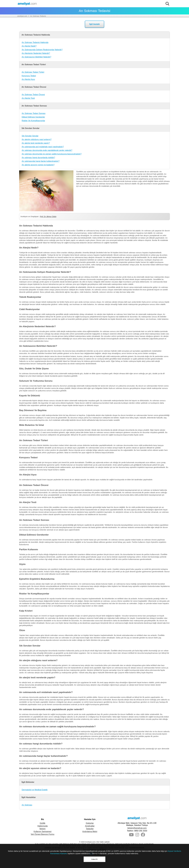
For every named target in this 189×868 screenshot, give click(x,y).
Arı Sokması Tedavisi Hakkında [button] (36, 35)
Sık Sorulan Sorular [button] (30, 128)
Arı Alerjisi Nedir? (29, 46)
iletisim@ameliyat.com (137, 828)
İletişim (43, 829)
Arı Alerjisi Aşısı (28, 79)
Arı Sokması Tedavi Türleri (33, 72)
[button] (167, 4)
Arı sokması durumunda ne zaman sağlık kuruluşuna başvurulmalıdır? (52, 154)
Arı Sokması (27, 805)
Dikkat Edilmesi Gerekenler (33, 117)
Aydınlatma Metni (90, 831)
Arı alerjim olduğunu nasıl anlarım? (37, 139)
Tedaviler (90, 829)
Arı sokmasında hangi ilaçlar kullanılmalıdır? (41, 161)
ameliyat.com (22, 16)
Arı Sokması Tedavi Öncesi (33, 95)
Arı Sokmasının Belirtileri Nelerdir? (36, 57)
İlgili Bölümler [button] (28, 782)
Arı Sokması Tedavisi (38, 16)
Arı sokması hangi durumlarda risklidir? (38, 158)
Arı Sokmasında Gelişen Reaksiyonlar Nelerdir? (42, 50)
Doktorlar (90, 823)
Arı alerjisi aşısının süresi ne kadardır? (38, 165)
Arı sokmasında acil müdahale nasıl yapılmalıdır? (43, 147)
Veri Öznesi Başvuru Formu (43, 834)
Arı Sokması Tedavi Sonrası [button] (34, 106)
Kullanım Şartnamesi (43, 831)
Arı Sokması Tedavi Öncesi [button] (34, 87)
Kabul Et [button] (94, 859)
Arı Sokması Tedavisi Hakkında (35, 42)
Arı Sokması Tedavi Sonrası (34, 113)
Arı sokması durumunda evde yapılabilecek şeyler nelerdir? (47, 150)
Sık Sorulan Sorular (30, 136)
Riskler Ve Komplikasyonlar (33, 121)
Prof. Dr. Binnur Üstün (48, 217)
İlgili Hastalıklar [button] (29, 797)
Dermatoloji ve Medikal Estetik (35, 790)
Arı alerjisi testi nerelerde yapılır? (36, 143)
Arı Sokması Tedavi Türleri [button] (34, 65)
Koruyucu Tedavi (29, 76)
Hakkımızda (43, 826)
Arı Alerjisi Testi (28, 98)
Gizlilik (43, 823)
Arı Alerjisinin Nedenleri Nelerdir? (36, 53)
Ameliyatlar (90, 826)
